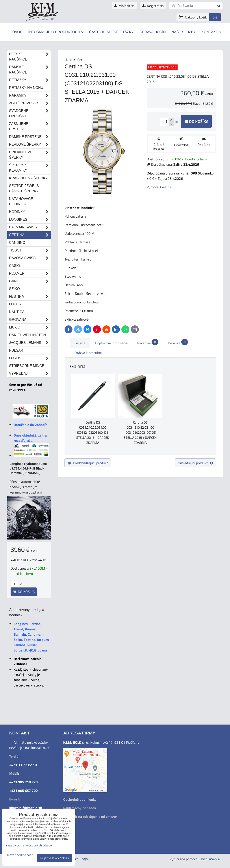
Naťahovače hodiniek (21, 201)
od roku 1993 (48, 19)
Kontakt (211, 32)
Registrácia (153, 6)
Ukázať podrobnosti (19, 855)
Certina (30, 235)
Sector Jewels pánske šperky (24, 188)
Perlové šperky (30, 145)
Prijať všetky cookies (55, 858)
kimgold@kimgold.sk (26, 808)
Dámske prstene (30, 137)
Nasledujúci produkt (195, 463)
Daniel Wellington (27, 335)
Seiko (14, 289)
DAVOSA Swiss (30, 258)
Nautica (17, 312)
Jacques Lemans (30, 343)
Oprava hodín (153, 32)
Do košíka (196, 121)
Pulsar (16, 350)
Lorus (30, 358)
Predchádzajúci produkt (88, 463)
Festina (30, 297)
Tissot (30, 250)
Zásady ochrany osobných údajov (29, 845)
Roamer (30, 273)
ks (16, 584)
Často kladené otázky (111, 32)
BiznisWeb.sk (211, 859)
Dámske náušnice (30, 70)
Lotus (15, 304)
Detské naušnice (30, 57)
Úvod (17, 32)
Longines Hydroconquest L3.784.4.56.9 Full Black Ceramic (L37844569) (28, 468)
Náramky (30, 95)
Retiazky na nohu (26, 88)
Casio (15, 266)
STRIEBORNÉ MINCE (27, 366)
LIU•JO (30, 327)
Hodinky (30, 212)
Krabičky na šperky (28, 178)
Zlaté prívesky (30, 103)
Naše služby (184, 32)
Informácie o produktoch (56, 32)
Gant (30, 281)
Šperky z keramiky (30, 168)
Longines (30, 220)
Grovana (30, 320)
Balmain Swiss (30, 227)
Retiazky (30, 80)
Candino (17, 243)
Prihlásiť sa (124, 6)
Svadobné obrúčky (30, 114)
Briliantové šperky (30, 155)
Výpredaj (30, 374)
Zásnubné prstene (30, 127)
